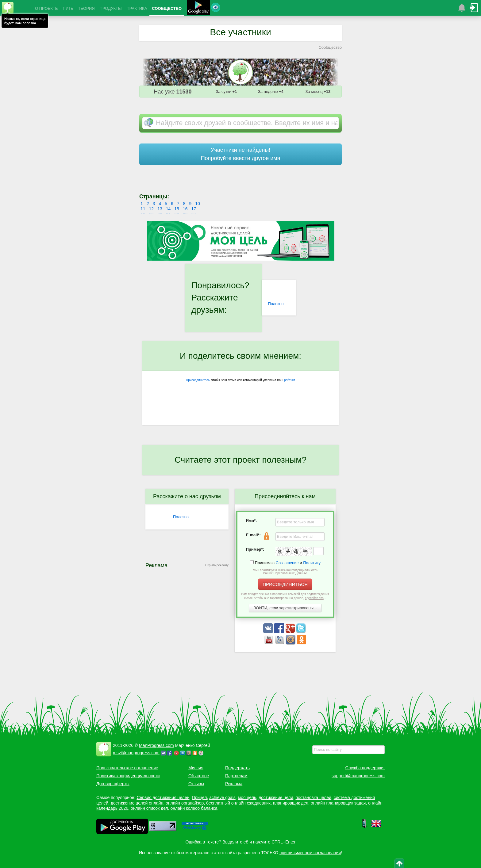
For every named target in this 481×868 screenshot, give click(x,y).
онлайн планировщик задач (338, 803)
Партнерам (236, 776)
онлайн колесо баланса (194, 808)
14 (168, 209)
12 (152, 209)
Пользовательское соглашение (127, 768)
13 (160, 209)
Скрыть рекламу (217, 565)
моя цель (247, 797)
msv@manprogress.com (136, 753)
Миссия (196, 768)
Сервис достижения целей (163, 797)
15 (177, 209)
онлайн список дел (149, 808)
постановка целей (313, 797)
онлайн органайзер (185, 803)
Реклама (234, 784)
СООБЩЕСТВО (167, 8)
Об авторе (199, 776)
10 (198, 204)
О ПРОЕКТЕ (46, 8)
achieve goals (222, 797)
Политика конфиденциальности (128, 776)
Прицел (199, 797)
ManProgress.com (156, 745)
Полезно (276, 304)
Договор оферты (113, 784)
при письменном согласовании (310, 853)
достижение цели (276, 797)
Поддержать (237, 768)
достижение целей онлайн (137, 803)
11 (143, 209)
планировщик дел (291, 803)
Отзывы (196, 784)
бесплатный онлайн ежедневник (238, 803)
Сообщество (330, 47)
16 (185, 209)
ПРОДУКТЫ (111, 8)
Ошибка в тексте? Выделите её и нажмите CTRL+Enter (241, 842)
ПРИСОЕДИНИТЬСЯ (285, 584)
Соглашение (287, 563)
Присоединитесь (198, 380)
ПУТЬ (68, 8)
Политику (312, 563)
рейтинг (290, 380)
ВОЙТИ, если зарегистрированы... (285, 608)
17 (194, 209)
